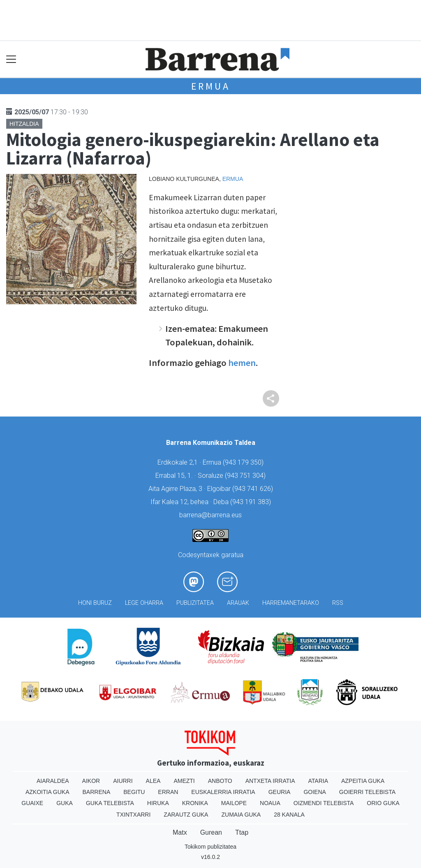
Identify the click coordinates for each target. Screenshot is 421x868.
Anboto (220, 781)
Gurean (211, 832)
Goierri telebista (367, 792)
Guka (65, 803)
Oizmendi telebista (324, 803)
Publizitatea (195, 603)
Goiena (315, 792)
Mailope (234, 803)
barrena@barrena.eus (210, 515)
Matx (180, 832)
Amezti (184, 781)
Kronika (195, 803)
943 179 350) (244, 462)
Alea (153, 781)
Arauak (238, 603)
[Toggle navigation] (11, 59)
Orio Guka (383, 803)
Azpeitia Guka (363, 781)
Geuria (280, 792)
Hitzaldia (24, 124)
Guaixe (32, 803)
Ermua (211, 86)
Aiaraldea (53, 781)
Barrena (97, 792)
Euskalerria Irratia (223, 792)
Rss (338, 603)
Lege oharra (144, 603)
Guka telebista (110, 803)
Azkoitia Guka (47, 792)
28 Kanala (289, 815)
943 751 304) (246, 476)
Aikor (91, 781)
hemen (242, 363)
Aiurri (123, 781)
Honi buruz (95, 603)
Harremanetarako (291, 603)
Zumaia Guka (241, 815)
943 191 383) (252, 502)
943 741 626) (254, 489)
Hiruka (158, 803)
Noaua (270, 803)
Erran (168, 792)
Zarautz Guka (186, 815)
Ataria (318, 781)
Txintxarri (133, 815)
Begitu (134, 792)
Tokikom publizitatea (210, 847)
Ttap (242, 832)
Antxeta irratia (270, 781)
